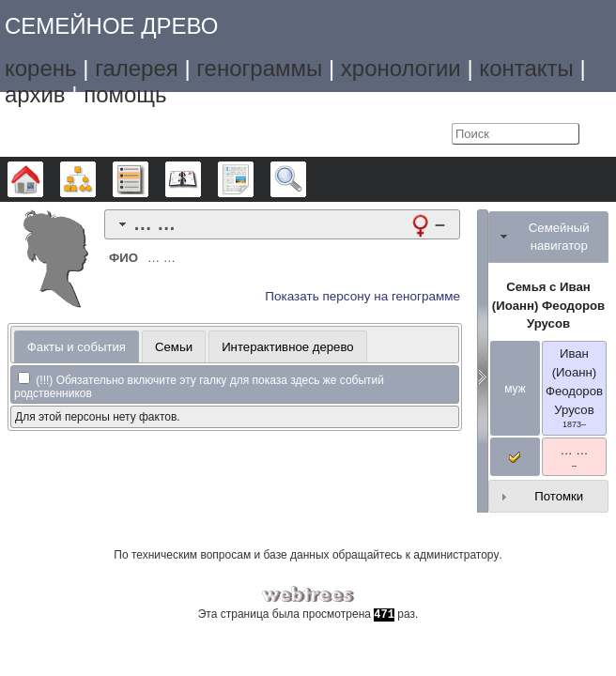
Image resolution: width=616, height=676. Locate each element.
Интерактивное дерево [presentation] (288, 347)
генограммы (259, 68)
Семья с (548, 306)
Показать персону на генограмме (362, 296)
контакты (526, 68)
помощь (125, 94)
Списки (148, 179)
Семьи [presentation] (174, 347)
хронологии (401, 68)
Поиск (306, 179)
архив (35, 94)
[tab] (282, 224)
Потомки (559, 496)
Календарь (200, 179)
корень (41, 68)
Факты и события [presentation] (77, 347)
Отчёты (253, 179)
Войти (433, 134)
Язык (394, 134)
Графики (95, 179)
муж (515, 389)
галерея (137, 68)
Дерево (43, 179)
